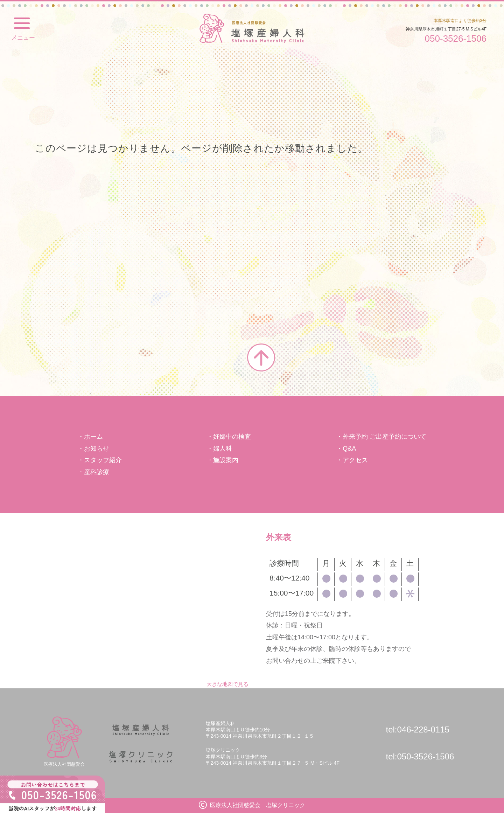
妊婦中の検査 (232, 437)
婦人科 (223, 449)
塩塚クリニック (252, 29)
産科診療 (97, 472)
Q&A (349, 449)
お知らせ (97, 449)
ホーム (93, 437)
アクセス (355, 460)
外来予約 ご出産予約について (384, 437)
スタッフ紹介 (103, 460)
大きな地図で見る (227, 684)
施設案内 (226, 460)
